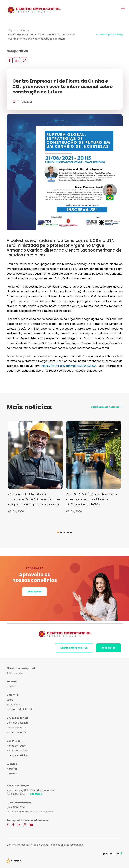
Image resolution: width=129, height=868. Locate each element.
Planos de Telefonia (18, 751)
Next (125, 477)
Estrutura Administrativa (21, 709)
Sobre (10, 700)
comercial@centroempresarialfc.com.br (30, 812)
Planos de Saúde (16, 746)
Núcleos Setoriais (16, 732)
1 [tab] (58, 532)
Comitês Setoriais (17, 728)
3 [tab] (65, 532)
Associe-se (34, 592)
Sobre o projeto (15, 673)
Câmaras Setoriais (17, 723)
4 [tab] (68, 532)
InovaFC (11, 686)
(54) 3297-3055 (16, 794)
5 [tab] (71, 532)
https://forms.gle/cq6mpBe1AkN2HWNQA (69, 366)
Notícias (21, 30)
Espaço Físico (14, 705)
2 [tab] (61, 532)
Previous (4, 477)
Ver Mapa (36, 794)
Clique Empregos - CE (74, 648)
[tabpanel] (36, 467)
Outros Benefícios (17, 755)
